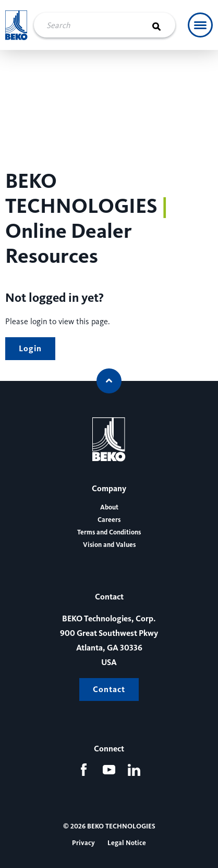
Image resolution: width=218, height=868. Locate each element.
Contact (109, 689)
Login (30, 348)
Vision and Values (109, 545)
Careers (109, 520)
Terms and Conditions (109, 532)
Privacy (83, 843)
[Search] (163, 25)
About (109, 507)
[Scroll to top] (109, 381)
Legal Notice (127, 843)
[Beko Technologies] (16, 25)
